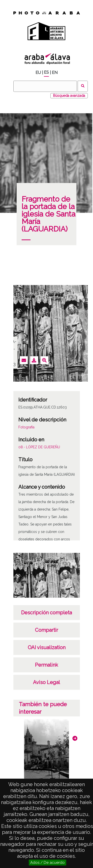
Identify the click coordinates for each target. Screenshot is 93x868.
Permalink (46, 665)
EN (55, 73)
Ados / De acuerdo (47, 863)
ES (46, 72)
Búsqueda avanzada (69, 96)
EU (38, 73)
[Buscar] (45, 86)
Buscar (83, 86)
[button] (75, 738)
